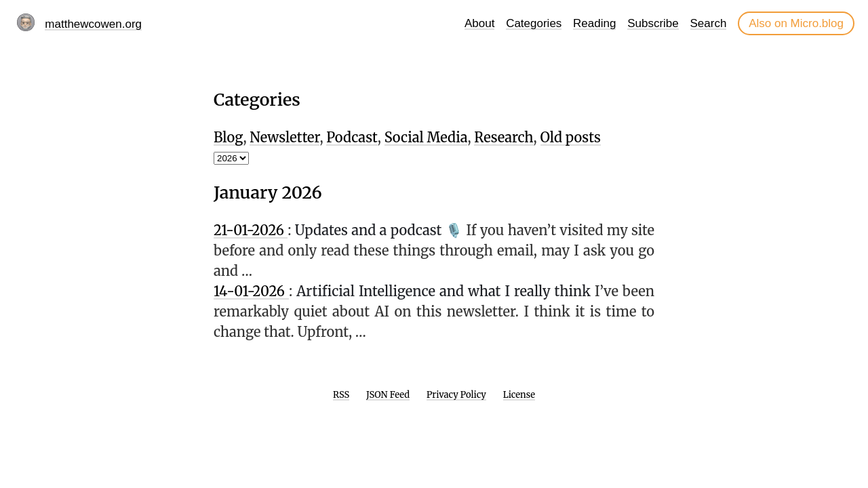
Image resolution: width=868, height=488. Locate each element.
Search (709, 23)
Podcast (352, 137)
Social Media (426, 137)
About (479, 23)
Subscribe (653, 23)
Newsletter (284, 137)
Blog (228, 137)
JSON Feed (388, 395)
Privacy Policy (456, 395)
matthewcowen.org (93, 24)
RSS (341, 395)
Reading (594, 23)
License (519, 395)
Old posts (571, 137)
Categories (534, 23)
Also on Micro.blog (796, 23)
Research (504, 137)
